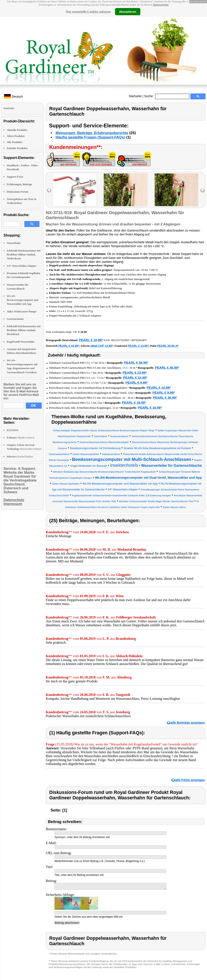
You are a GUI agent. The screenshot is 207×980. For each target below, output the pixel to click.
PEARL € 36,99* (136, 362)
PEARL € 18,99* (134, 402)
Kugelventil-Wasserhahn (21, 342)
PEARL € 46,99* (167, 367)
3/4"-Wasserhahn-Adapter (22, 266)
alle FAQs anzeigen (190, 780)
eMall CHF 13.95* (102, 346)
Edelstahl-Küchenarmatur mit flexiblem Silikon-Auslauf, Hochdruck (24, 330)
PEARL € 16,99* (150, 407)
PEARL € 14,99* (159, 387)
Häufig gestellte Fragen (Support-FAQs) (90, 137)
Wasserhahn (14, 243)
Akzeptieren (128, 12)
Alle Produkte (14, 142)
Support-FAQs (15, 177)
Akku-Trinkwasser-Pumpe (22, 312)
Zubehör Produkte (17, 148)
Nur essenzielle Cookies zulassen (88, 12)
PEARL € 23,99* (135, 372)
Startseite (135, 96)
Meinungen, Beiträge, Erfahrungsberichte (92, 133)
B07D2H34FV (139, 340)
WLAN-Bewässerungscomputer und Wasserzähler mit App (22, 300)
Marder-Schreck (21, 438)
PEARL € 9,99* (137, 382)
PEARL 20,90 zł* (168, 346)
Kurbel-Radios (20, 457)
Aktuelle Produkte (17, 130)
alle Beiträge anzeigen (188, 722)
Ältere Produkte (16, 136)
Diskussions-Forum (18, 192)
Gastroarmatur (15, 319)
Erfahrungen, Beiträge (19, 184)
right (203, 190)
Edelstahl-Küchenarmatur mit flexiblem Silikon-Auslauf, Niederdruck (24, 255)
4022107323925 (120, 340)
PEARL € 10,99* (91, 340)
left (49, 190)
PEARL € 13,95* (138, 346)
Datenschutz (161, 5)
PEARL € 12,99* (135, 377)
